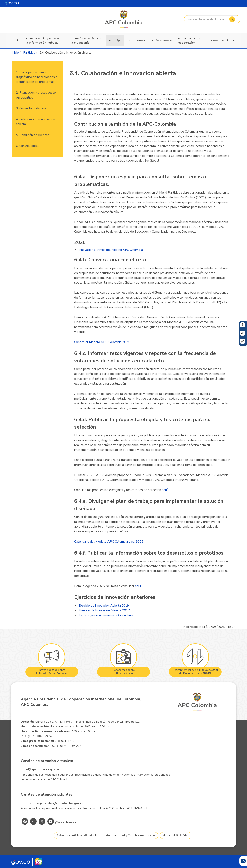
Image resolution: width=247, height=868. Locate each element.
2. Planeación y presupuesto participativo (36, 95)
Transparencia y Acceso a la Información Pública (43, 40)
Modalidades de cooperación (189, 40)
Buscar (232, 19)
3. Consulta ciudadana (31, 108)
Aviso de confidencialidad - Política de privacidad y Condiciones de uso (106, 835)
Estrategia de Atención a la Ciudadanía (106, 615)
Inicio (16, 40)
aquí (165, 490)
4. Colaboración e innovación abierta (35, 122)
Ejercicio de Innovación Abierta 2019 (104, 606)
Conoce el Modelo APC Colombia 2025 (102, 342)
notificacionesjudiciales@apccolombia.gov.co (52, 803)
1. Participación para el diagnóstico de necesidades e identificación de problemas (37, 77)
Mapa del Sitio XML (176, 835)
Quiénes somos (161, 40)
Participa (115, 40)
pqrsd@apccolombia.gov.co (40, 769)
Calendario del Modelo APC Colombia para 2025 (109, 542)
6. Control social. (28, 146)
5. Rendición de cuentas (33, 135)
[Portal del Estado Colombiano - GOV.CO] (12, 4)
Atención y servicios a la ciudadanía (86, 40)
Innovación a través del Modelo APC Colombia (111, 250)
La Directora (136, 40)
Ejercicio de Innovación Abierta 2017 (104, 610)
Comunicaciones (223, 40)
